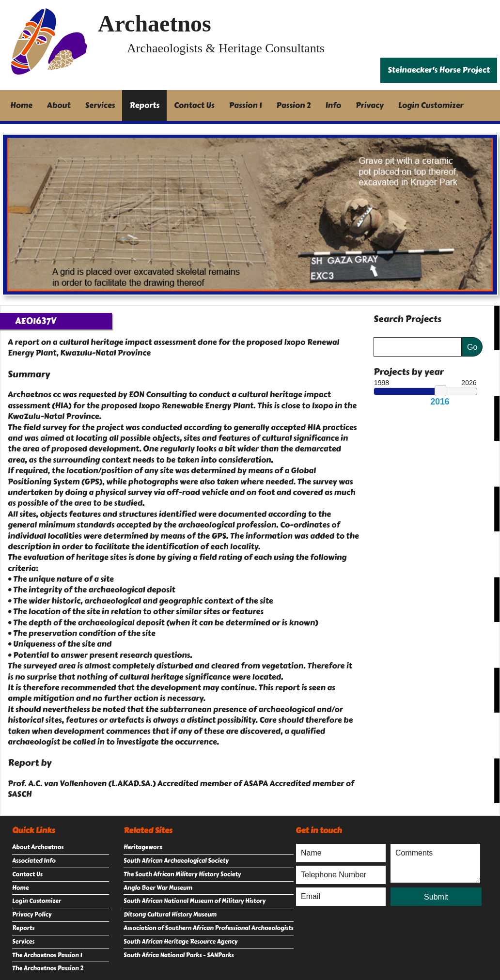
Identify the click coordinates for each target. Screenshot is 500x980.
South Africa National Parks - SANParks (179, 955)
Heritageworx (143, 847)
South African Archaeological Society (176, 861)
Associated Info (34, 861)
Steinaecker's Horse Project (439, 70)
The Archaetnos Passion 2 (48, 968)
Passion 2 (293, 105)
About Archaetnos (38, 847)
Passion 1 (246, 105)
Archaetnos (155, 23)
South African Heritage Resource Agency (180, 942)
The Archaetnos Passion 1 (47, 955)
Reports (144, 105)
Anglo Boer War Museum (158, 888)
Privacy (370, 105)
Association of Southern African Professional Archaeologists (209, 928)
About (59, 105)
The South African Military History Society (182, 874)
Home (21, 105)
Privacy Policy (32, 915)
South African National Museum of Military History (195, 901)
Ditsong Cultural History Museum (170, 915)
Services (100, 105)
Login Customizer (431, 105)
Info (334, 105)
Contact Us (194, 105)
